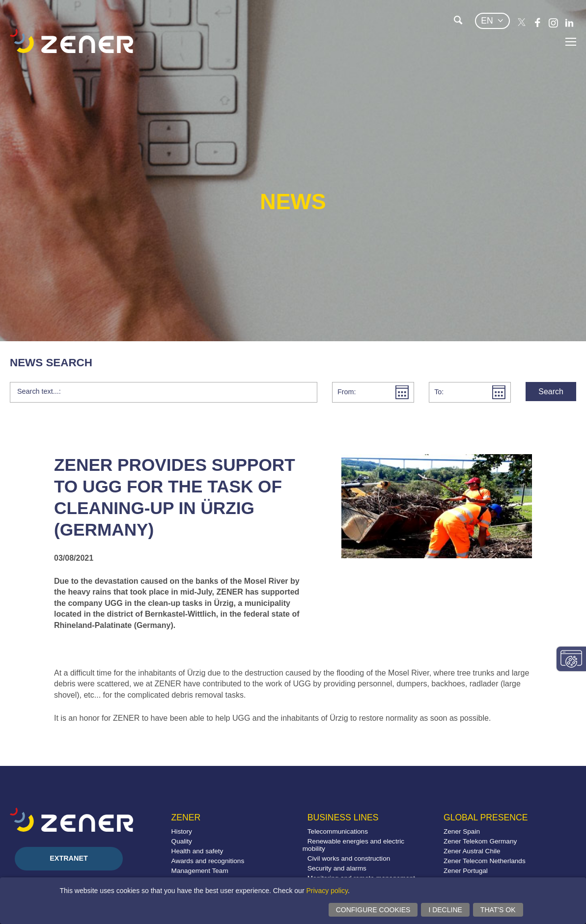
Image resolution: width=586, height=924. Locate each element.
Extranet (69, 858)
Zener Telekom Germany (480, 841)
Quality (182, 841)
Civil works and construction (349, 858)
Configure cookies (373, 910)
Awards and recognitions (208, 861)
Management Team (200, 871)
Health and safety (197, 851)
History (182, 831)
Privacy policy (327, 891)
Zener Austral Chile (472, 851)
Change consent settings (571, 659)
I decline (445, 910)
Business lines (343, 817)
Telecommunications (338, 831)
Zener (186, 817)
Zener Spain (462, 831)
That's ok (498, 910)
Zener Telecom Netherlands (485, 861)
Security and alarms (337, 868)
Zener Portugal (466, 871)
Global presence (486, 817)
